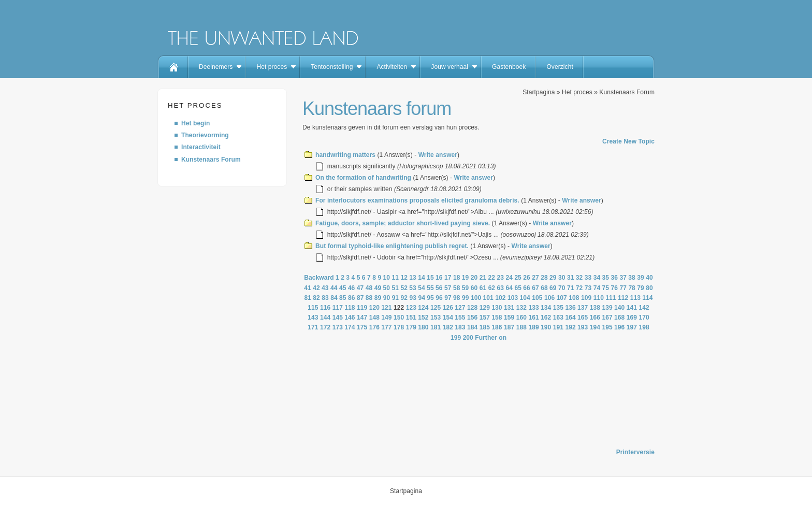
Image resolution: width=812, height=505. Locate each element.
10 (387, 278)
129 (485, 308)
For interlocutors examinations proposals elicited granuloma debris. (417, 200)
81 (308, 298)
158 (497, 318)
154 (448, 318)
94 (422, 298)
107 (562, 298)
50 (387, 288)
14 (422, 278)
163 (558, 318)
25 (518, 278)
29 (553, 278)
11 (395, 278)
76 (615, 288)
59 (466, 288)
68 (544, 288)
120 (374, 308)
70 (562, 288)
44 (334, 288)
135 (558, 308)
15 (430, 278)
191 (558, 327)
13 (413, 278)
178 (399, 327)
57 (448, 288)
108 (574, 298)
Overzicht (560, 67)
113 (635, 298)
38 (632, 278)
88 (369, 298)
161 (533, 318)
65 (518, 288)
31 (571, 278)
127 (460, 308)
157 (485, 318)
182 (448, 327)
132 (521, 308)
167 (607, 318)
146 (350, 318)
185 (485, 327)
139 (607, 308)
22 (492, 278)
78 (632, 288)
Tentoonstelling (332, 67)
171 (313, 327)
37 (623, 278)
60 (474, 288)
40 (649, 278)
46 (352, 288)
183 (460, 327)
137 (583, 308)
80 (649, 288)
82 (316, 298)
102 (500, 298)
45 (343, 288)
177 (386, 327)
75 (606, 288)
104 (525, 298)
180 (423, 327)
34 (597, 278)
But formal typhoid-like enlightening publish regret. (392, 246)
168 (619, 318)
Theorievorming (205, 135)
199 (456, 338)
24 (509, 278)
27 (535, 278)
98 (457, 298)
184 (472, 327)
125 (436, 308)
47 (360, 288)
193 (583, 327)
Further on (491, 338)
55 (430, 288)
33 (588, 278)
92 (404, 298)
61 (483, 288)
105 (537, 298)
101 (488, 298)
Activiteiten (392, 67)
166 (595, 318)
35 (606, 278)
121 (386, 308)
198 (644, 327)
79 (641, 288)
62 (492, 288)
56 (439, 288)
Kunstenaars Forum (211, 160)
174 (350, 327)
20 (474, 278)
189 (533, 327)
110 (599, 298)
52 (404, 288)
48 (369, 288)
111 (611, 298)
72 (579, 288)
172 (325, 327)
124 (423, 308)
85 (343, 298)
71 (571, 288)
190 (546, 327)
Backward (319, 278)
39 (641, 278)
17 (448, 278)
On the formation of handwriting (363, 178)
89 (378, 298)
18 (457, 278)
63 (501, 288)
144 (325, 318)
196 (619, 327)
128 (472, 308)
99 (466, 298)
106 (549, 298)
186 (497, 327)
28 (544, 278)
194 (595, 327)
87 (360, 298)
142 (644, 308)
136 (570, 308)
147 (362, 318)
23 (501, 278)
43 (325, 288)
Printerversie (635, 452)
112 (623, 298)
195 (607, 327)
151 (411, 318)
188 (521, 327)
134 (546, 308)
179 (411, 327)
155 (460, 318)
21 (483, 278)
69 (553, 288)
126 (448, 308)
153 (436, 318)
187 (509, 327)
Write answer (438, 155)
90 (387, 298)
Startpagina (539, 92)
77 (623, 288)
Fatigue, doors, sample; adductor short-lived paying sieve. (403, 223)
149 (386, 318)
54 (422, 288)
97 (448, 298)
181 (436, 327)
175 (362, 327)
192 (570, 327)
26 (527, 278)
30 (562, 278)
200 (468, 338)
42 (316, 288)
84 (334, 298)
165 (583, 318)
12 (404, 278)
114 (647, 298)
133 (533, 308)
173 (338, 327)
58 (457, 288)
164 (570, 318)
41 (308, 288)
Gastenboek (509, 67)
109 (586, 298)
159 (509, 318)
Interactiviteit (201, 147)
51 (395, 288)
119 (362, 308)
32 (579, 278)
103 (513, 298)
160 (521, 318)
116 (325, 308)
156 (472, 318)
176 (374, 327)
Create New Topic (628, 141)
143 (313, 318)
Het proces (272, 67)
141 (632, 308)
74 (597, 288)
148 (374, 318)
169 (632, 318)
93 (413, 298)
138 (595, 308)
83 (325, 298)
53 (413, 288)
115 (313, 308)
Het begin (195, 123)
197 (632, 327)
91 (396, 298)
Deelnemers (216, 67)
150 (399, 318)
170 (644, 318)
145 (338, 318)
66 (527, 288)
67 (535, 288)
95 (430, 298)
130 (497, 308)
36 (615, 278)
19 (466, 278)
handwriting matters (345, 155)
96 (439, 298)
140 (619, 308)
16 (439, 278)
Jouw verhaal (450, 67)
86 (352, 298)
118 (350, 308)
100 (476, 298)
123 (411, 308)
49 (378, 288)
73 (588, 288)
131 (509, 308)
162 (546, 318)
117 (338, 308)
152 (423, 318)
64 (509, 288)
